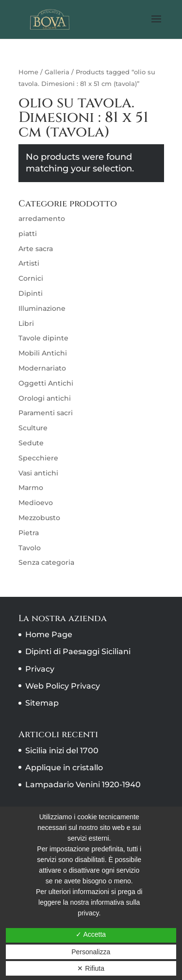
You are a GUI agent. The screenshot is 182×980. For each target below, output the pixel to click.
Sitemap (42, 703)
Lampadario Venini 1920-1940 (83, 785)
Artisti (29, 263)
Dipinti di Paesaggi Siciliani (78, 651)
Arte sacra (36, 249)
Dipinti (31, 293)
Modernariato (42, 368)
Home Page (49, 634)
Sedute (31, 443)
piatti (28, 234)
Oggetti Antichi (46, 383)
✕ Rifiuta (91, 968)
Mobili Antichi (43, 353)
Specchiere (38, 458)
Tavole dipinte (43, 338)
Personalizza (91, 952)
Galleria (57, 72)
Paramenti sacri (46, 413)
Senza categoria (46, 562)
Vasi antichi (38, 473)
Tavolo (30, 548)
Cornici (31, 278)
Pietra (29, 533)
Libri (26, 323)
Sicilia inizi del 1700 (62, 751)
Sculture (33, 428)
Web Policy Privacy (63, 686)
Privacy (40, 669)
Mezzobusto (39, 518)
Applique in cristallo (64, 768)
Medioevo (36, 503)
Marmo (31, 488)
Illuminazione (42, 308)
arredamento (42, 219)
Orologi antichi (45, 398)
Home (28, 72)
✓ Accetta (91, 934)
